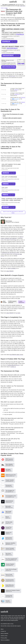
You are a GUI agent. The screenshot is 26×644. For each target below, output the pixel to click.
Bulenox (15, 139)
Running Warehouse (18, 136)
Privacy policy (4, 638)
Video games (4, 8)
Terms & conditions (5, 640)
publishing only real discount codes (11, 253)
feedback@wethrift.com (13, 365)
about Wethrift (10, 271)
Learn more (23, 6)
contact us (13, 367)
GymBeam (13, 142)
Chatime (20, 142)
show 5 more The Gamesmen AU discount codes (13, 212)
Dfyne (19, 139)
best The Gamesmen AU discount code (13, 127)
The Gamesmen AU (19, 18)
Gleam (20, 141)
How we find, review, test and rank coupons (11, 626)
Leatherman (4, 142)
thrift (13, 2)
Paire (8, 142)
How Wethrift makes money (7, 624)
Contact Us (3, 631)
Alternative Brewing (13, 141)
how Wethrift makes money (16, 355)
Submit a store (4, 636)
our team (18, 313)
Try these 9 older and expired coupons (12, 118)
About (2, 629)
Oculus (11, 136)
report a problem (12, 268)
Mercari (5, 137)
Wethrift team (12, 76)
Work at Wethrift (4, 633)
